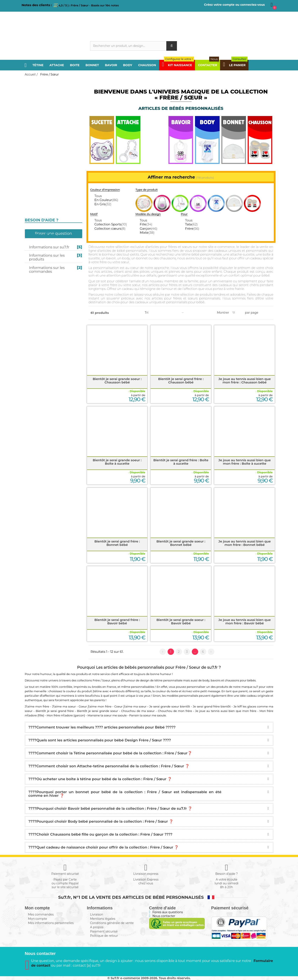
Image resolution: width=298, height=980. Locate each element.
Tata (191, 224)
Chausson (147, 65)
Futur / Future (40, 204)
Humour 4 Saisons (43, 262)
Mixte (147, 233)
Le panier (235, 65)
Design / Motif (39, 254)
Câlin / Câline (39, 229)
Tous (98, 196)
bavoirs (216, 680)
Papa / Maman (39, 89)
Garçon (149, 229)
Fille (146, 224)
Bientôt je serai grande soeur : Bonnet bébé (181, 543)
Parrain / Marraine (44, 155)
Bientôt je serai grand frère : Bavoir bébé (117, 621)
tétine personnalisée (168, 680)
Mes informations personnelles (51, 923)
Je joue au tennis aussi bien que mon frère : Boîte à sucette (244, 462)
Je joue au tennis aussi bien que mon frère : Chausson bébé (244, 381)
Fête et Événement (43, 196)
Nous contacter (164, 916)
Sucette (34, 106)
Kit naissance (39, 295)
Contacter (208, 65)
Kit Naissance (178, 65)
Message (35, 271)
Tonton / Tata (39, 163)
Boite (75, 65)
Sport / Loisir (39, 180)
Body (128, 65)
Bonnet (92, 65)
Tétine (38, 65)
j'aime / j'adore (40, 213)
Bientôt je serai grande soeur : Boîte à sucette (117, 462)
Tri (147, 313)
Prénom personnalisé (47, 238)
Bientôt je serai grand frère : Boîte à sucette (181, 462)
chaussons (232, 680)
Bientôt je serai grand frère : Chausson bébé (181, 381)
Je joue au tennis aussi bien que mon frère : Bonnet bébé (244, 543)
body (206, 680)
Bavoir (111, 65)
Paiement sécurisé (104, 931)
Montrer (223, 313)
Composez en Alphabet (47, 287)
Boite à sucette (40, 125)
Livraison (97, 914)
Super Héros (38, 246)
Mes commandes (41, 914)
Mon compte (38, 919)
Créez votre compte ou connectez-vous (234, 5)
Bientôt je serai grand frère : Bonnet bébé (117, 543)
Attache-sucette (41, 122)
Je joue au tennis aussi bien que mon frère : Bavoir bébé (244, 621)
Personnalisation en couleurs (53, 112)
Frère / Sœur (38, 98)
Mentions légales (103, 919)
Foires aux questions (168, 912)
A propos (97, 927)
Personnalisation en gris (49, 117)
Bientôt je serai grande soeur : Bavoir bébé (181, 621)
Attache (57, 65)
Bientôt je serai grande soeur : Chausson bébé (117, 381)
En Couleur (106, 200)
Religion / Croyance (45, 188)
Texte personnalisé (44, 279)
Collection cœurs (110, 229)
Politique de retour (104, 936)
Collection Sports (111, 224)
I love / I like (38, 221)
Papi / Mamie (38, 147)
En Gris (103, 204)
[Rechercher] (133, 46)
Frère (192, 229)
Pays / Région (39, 171)
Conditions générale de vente (112, 923)
